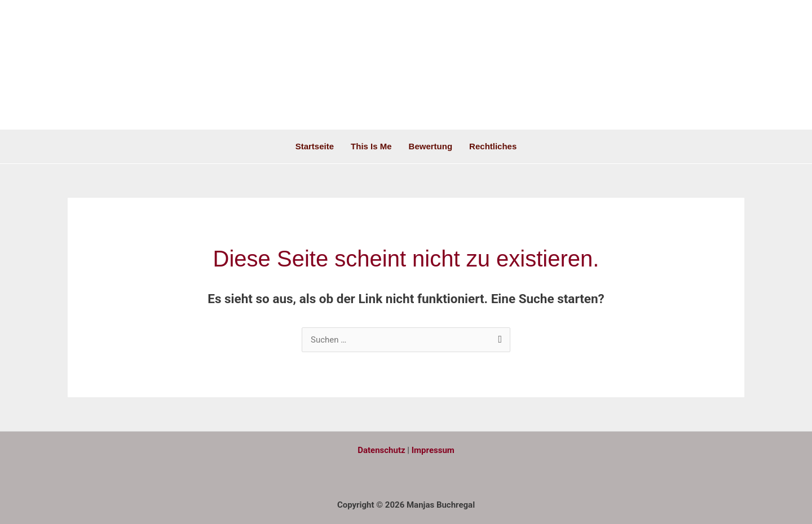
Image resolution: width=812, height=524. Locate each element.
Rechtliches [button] (493, 146)
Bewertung (431, 146)
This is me (371, 146)
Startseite (315, 146)
